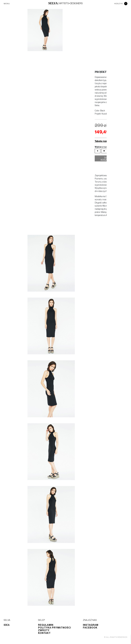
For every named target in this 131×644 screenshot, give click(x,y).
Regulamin (46, 625)
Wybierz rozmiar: (103, 147)
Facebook (90, 628)
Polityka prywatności (55, 628)
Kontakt (44, 633)
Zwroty (44, 630)
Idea (7, 625)
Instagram (91, 625)
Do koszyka (106, 159)
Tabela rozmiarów (105, 141)
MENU (7, 4)
